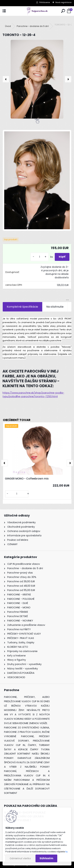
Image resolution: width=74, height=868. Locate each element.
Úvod (8, 26)
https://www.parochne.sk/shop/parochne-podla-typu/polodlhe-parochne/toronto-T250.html (33, 395)
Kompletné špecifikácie (22, 307)
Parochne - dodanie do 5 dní (33, 26)
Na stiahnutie (55, 307)
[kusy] (40, 257)
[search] (63, 11)
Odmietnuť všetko (20, 858)
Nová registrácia (63, 2)
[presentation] (6, 79)
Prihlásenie (45, 2)
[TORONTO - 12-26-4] (37, 79)
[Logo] (37, 11)
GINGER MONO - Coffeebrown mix (27, 479)
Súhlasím (46, 858)
